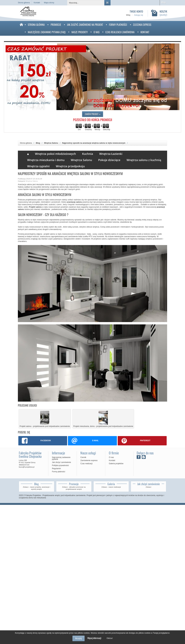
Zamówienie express (89, 460)
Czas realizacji (86, 464)
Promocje (56, 25)
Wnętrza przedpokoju (70, 166)
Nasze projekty (80, 32)
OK (107, 3)
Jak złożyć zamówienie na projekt (85, 25)
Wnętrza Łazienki (111, 154)
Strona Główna (36, 25)
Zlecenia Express (142, 25)
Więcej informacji (94, 638)
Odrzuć (110, 638)
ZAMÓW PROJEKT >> (93, 114)
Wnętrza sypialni (38, 166)
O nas (97, 32)
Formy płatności (118, 25)
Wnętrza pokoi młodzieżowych (55, 154)
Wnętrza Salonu (81, 160)
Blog (163, 2)
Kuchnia (88, 154)
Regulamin (56, 469)
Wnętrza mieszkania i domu (46, 160)
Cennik (83, 457)
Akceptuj (79, 638)
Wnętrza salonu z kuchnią (144, 160)
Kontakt (145, 32)
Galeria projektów (116, 464)
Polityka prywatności (60, 465)
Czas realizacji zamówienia (120, 32)
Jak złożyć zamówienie (61, 462)
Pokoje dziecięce (109, 160)
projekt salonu (50, 234)
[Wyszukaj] (86, 3)
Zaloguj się (139, 15)
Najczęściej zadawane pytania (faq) (47, 32)
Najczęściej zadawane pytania (61, 458)
